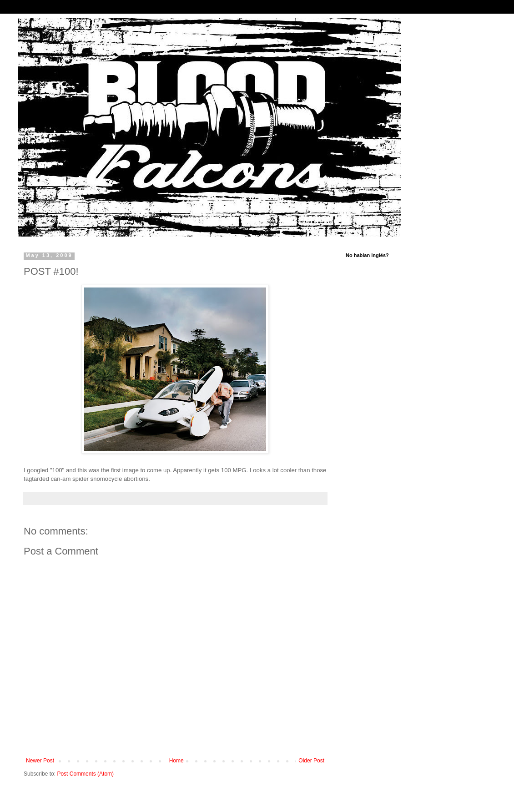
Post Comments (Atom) (85, 774)
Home (176, 761)
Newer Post (40, 761)
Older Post (311, 761)
